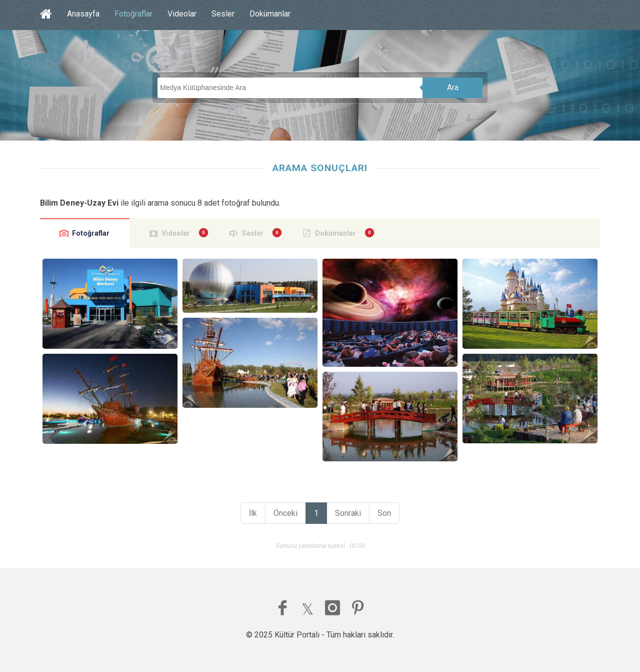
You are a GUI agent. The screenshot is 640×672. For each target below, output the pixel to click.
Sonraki (348, 513)
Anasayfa (83, 14)
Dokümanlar (270, 14)
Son (384, 513)
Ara (453, 87)
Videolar (182, 14)
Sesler (223, 14)
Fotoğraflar (133, 14)
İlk (253, 513)
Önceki (285, 513)
